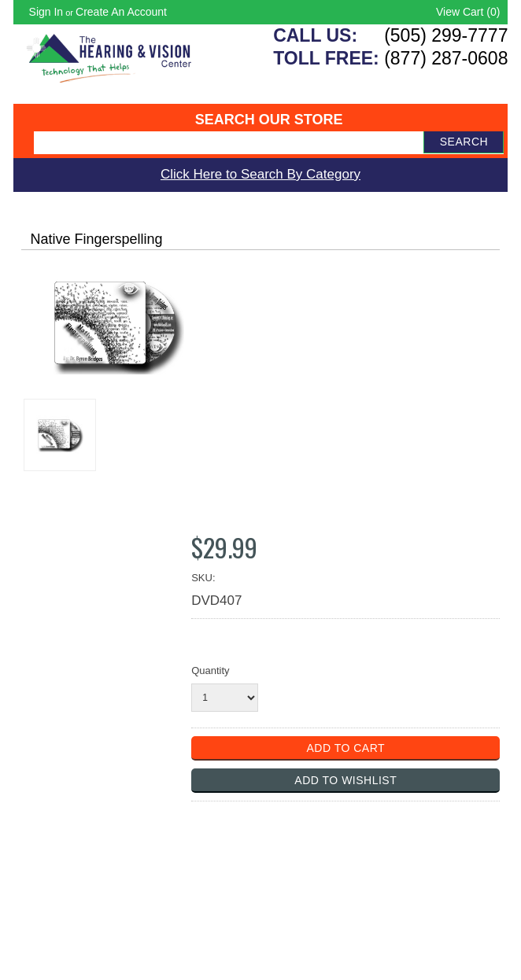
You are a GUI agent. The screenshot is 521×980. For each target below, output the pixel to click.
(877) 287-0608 (446, 58)
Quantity (210, 671)
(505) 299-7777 (446, 35)
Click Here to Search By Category (260, 174)
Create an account (121, 12)
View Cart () (468, 12)
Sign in (46, 12)
